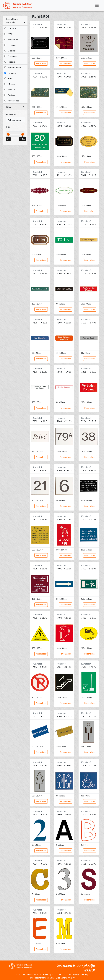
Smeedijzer (11, 39)
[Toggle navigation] (97, 5)
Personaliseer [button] (41, 63)
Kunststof (11, 73)
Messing (10, 84)
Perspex (10, 62)
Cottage (10, 95)
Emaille (10, 89)
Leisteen (10, 45)
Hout (9, 78)
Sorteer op (11, 115)
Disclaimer (61, 978)
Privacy (71, 978)
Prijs (8, 127)
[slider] (8, 134)
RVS (8, 34)
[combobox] (15, 120)
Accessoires (12, 101)
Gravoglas (11, 56)
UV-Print (10, 28)
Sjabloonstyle (13, 67)
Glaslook (10, 51)
